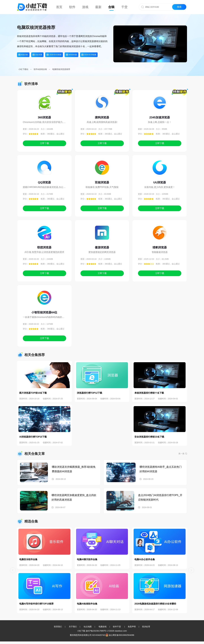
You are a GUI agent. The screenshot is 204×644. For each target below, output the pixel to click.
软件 (72, 7)
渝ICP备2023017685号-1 (97, 631)
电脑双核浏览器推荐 (61, 69)
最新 (98, 7)
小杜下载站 (23, 69)
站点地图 (88, 627)
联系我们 (58, 627)
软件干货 (117, 627)
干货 (124, 7)
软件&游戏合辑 (40, 69)
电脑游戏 (103, 627)
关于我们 (73, 627)
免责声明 (132, 627)
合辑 (111, 7)
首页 (59, 7)
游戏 (85, 7)
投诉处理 (146, 627)
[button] (13, 570)
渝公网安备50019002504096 (120, 635)
